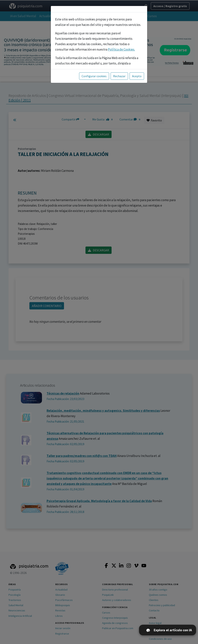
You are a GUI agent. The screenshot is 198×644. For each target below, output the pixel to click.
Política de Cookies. (121, 49)
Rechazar (119, 76)
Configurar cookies (94, 76)
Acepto (137, 76)
